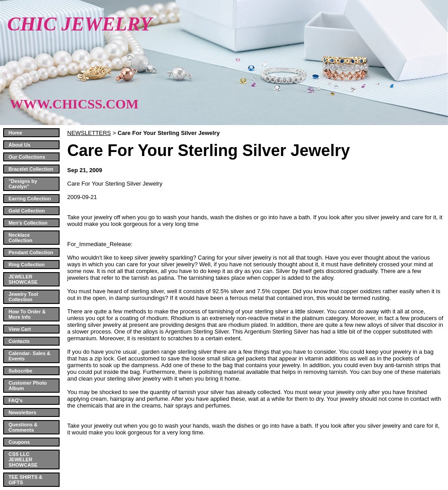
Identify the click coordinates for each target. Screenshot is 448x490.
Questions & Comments (23, 427)
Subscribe (20, 371)
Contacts (19, 341)
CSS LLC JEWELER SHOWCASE (23, 460)
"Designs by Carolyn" (23, 184)
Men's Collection (28, 223)
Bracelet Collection (31, 169)
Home (15, 133)
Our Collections (27, 157)
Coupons (19, 442)
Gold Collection (27, 211)
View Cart (20, 329)
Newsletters (22, 412)
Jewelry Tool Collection (23, 297)
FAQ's (15, 400)
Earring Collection (30, 199)
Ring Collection (27, 265)
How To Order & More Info (27, 314)
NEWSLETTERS (89, 133)
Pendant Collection (31, 252)
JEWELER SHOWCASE (23, 279)
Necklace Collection (20, 238)
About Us (19, 145)
